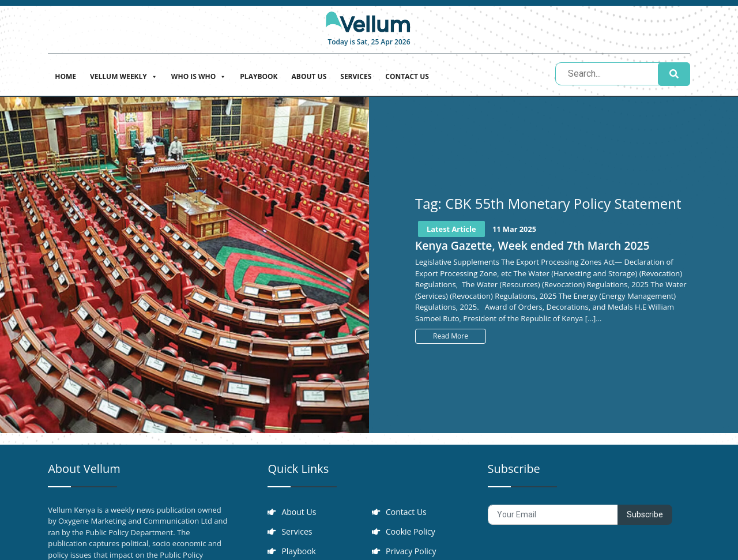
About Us (309, 76)
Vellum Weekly (124, 75)
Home (65, 76)
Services (356, 76)
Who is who (199, 75)
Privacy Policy (411, 551)
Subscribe (645, 514)
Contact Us (407, 76)
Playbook (259, 76)
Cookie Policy (411, 531)
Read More (451, 336)
